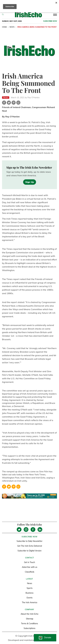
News (12, 27)
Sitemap (30, 619)
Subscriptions (29, 628)
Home (4, 27)
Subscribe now (50, 21)
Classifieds (30, 572)
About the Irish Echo (29, 614)
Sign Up (30, 182)
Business (29, 593)
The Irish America (29, 602)
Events (30, 598)
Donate (48, 638)
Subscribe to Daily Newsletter (29, 541)
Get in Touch (29, 562)
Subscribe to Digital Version (29, 551)
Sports (30, 588)
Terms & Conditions (29, 624)
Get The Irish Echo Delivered (30, 546)
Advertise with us (30, 567)
